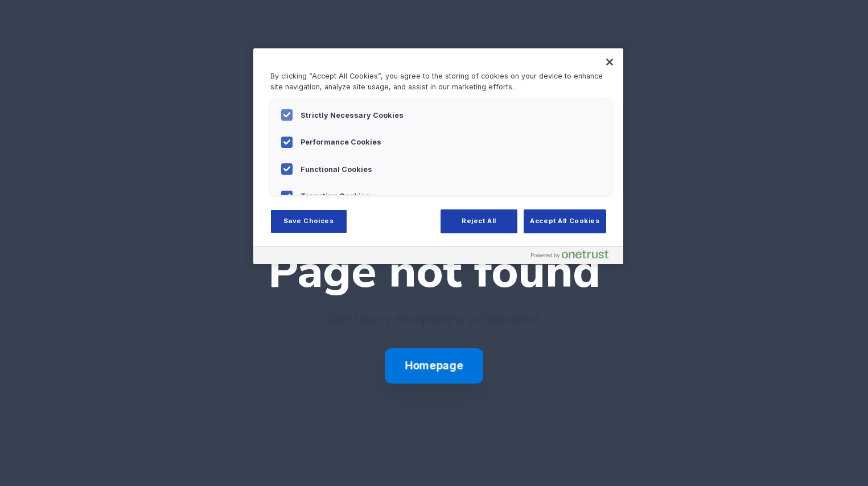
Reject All (479, 221)
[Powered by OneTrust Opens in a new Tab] (574, 257)
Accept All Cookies (565, 221)
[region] (438, 156)
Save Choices (309, 221)
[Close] (610, 62)
